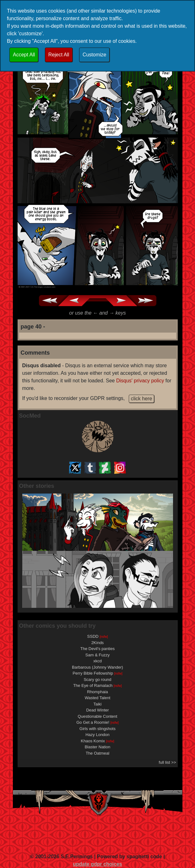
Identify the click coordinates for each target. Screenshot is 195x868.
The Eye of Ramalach (97, 685)
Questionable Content (98, 716)
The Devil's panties (97, 649)
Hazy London (97, 735)
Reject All (59, 55)
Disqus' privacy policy (140, 381)
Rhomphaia (97, 692)
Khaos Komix (97, 741)
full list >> (168, 762)
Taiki (97, 704)
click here (142, 399)
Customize (95, 55)
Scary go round (97, 680)
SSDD (98, 636)
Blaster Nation (98, 747)
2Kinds (98, 643)
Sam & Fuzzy (97, 655)
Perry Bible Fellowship (97, 673)
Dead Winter (97, 710)
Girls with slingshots (97, 729)
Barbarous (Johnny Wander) (97, 667)
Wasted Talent (98, 698)
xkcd (97, 661)
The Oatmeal (97, 753)
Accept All (24, 55)
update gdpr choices (97, 864)
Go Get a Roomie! (97, 722)
